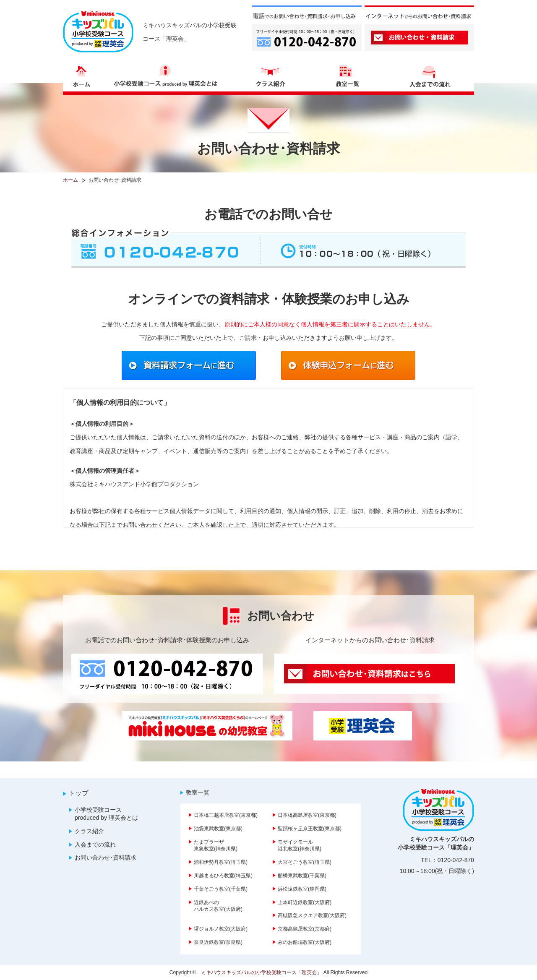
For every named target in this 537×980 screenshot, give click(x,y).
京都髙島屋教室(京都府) (305, 929)
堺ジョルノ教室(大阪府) (221, 929)
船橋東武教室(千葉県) (302, 876)
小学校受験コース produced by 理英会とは (106, 814)
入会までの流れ (95, 844)
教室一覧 (198, 792)
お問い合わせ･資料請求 (106, 857)
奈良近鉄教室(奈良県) (218, 942)
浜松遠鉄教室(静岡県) (302, 889)
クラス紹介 (89, 831)
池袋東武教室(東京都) (218, 829)
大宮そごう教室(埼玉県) (305, 862)
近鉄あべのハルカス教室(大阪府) (218, 906)
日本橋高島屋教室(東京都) (307, 815)
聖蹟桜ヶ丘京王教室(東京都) (310, 829)
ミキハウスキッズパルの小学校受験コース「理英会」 (261, 972)
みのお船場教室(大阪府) (305, 942)
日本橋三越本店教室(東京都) (226, 815)
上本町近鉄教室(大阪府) (305, 902)
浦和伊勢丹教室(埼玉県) (221, 862)
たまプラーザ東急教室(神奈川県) (216, 846)
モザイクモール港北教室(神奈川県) (300, 846)
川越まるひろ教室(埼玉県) (223, 876)
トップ (78, 793)
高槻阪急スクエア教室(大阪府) (312, 915)
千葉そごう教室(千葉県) (221, 889)
